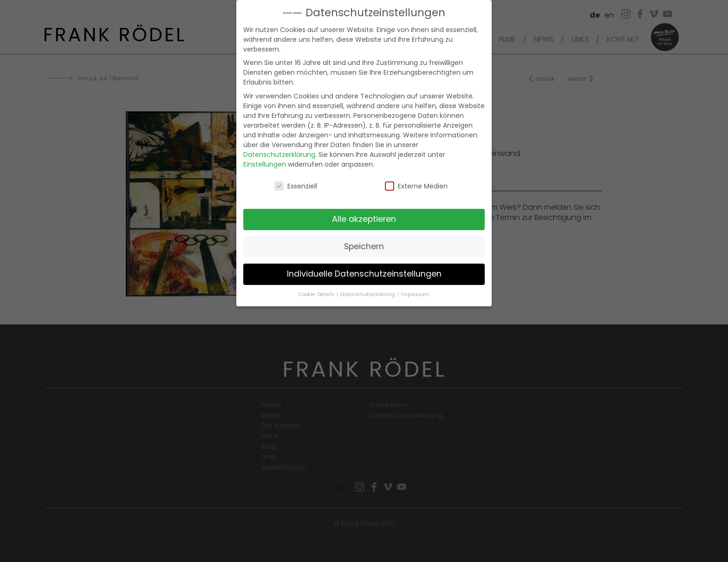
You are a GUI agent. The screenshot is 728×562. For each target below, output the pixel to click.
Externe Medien (416, 177)
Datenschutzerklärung (279, 145)
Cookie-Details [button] (317, 286)
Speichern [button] (364, 238)
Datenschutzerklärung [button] (368, 286)
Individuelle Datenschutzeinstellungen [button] (364, 265)
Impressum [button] (415, 286)
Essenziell (296, 177)
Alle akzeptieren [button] (364, 210)
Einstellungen (265, 155)
